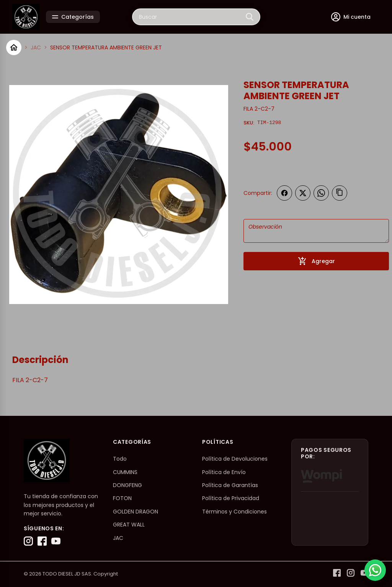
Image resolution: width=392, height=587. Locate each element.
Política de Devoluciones (235, 459)
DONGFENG (127, 485)
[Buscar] (250, 17)
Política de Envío (224, 472)
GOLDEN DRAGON (136, 512)
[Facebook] (42, 541)
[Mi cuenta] (351, 17)
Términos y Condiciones (234, 512)
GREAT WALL (129, 525)
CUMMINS (125, 472)
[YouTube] (56, 541)
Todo (120, 459)
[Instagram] (28, 541)
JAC (36, 47)
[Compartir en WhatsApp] (321, 193)
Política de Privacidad (231, 498)
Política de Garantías (230, 485)
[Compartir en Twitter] (303, 193)
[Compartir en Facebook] (284, 193)
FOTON (122, 498)
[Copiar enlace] (340, 193)
